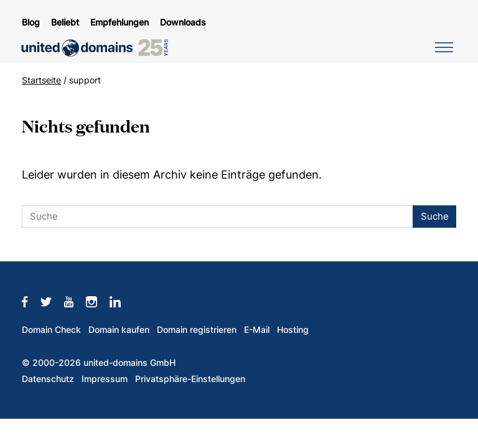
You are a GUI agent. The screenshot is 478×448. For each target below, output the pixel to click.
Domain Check (51, 330)
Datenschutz (48, 379)
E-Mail (257, 330)
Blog (31, 22)
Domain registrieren (197, 330)
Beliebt (65, 22)
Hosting (293, 330)
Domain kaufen (119, 330)
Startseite (41, 80)
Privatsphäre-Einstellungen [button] (190, 379)
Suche (435, 216)
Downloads (183, 22)
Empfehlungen (119, 22)
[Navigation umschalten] (442, 47)
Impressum (105, 379)
